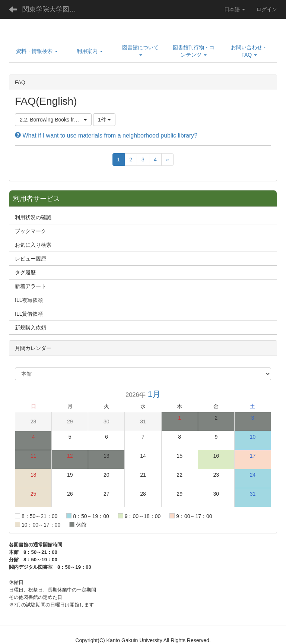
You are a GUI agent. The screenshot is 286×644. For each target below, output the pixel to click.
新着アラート (31, 286)
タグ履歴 (25, 272)
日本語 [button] (235, 9)
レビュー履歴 (31, 259)
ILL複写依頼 (29, 300)
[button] (37, 51)
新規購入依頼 (31, 328)
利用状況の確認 (33, 217)
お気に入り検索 (33, 245)
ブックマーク (31, 231)
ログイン (267, 9)
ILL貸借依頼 (29, 314)
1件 (104, 120)
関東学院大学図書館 (53, 9)
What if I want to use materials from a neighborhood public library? (106, 135)
